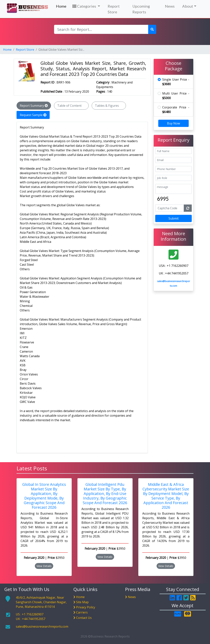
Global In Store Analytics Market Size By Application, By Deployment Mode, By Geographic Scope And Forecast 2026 (44, 496)
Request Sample (33, 115)
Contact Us (84, 618)
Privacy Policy (86, 607)
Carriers (82, 612)
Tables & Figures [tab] (109, 106)
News (170, 6)
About (188, 6)
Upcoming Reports (141, 9)
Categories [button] (85, 6)
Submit (174, 218)
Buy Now (173, 123)
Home (61, 6)
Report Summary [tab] (34, 106)
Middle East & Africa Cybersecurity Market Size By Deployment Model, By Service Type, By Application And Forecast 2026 (166, 496)
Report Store (114, 9)
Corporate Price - (176, 110)
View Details (44, 566)
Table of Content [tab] (71, 106)
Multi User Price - (176, 96)
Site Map (82, 602)
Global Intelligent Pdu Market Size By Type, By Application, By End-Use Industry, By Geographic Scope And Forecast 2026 (105, 494)
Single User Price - (176, 82)
